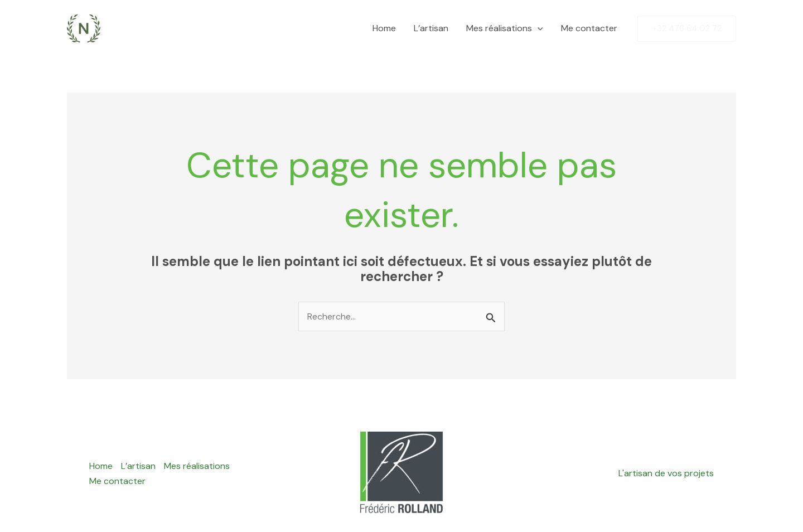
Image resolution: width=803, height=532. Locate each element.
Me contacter (589, 28)
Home (384, 28)
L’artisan (431, 28)
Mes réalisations (505, 28)
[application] (538, 28)
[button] (687, 29)
